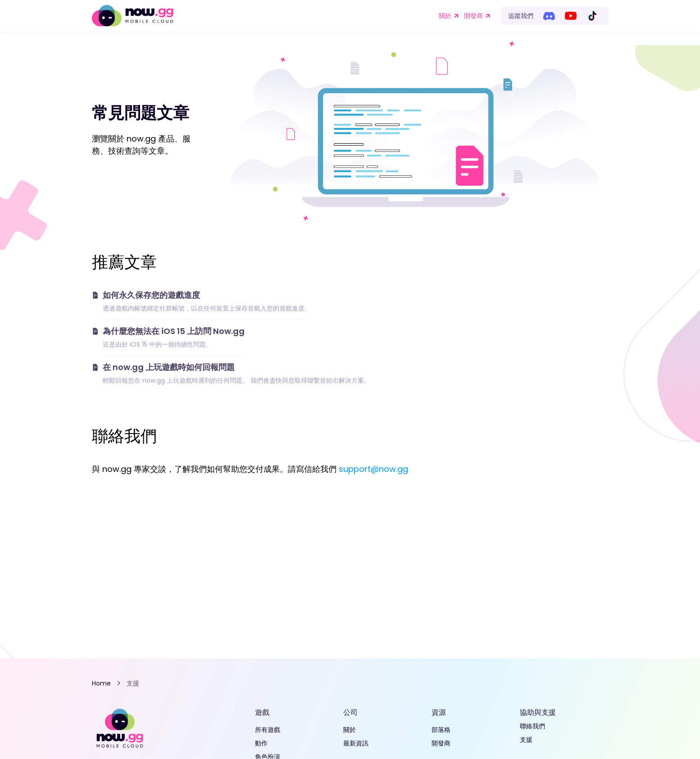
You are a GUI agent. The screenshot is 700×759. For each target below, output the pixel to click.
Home (101, 683)
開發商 (473, 16)
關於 (445, 16)
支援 (526, 740)
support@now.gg (373, 469)
